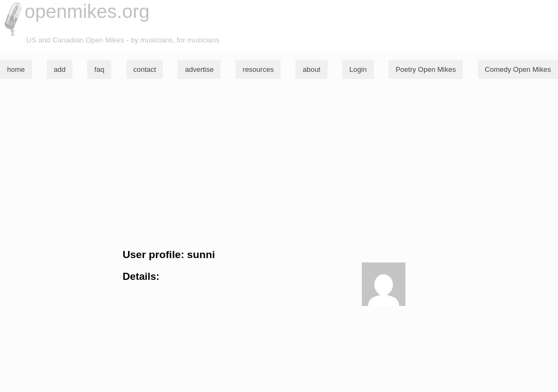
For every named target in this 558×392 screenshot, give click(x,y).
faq (99, 69)
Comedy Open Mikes (518, 69)
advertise (199, 69)
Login (358, 69)
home (16, 69)
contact (145, 69)
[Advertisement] (279, 164)
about (311, 69)
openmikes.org (87, 11)
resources (258, 69)
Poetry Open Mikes (426, 69)
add (60, 69)
